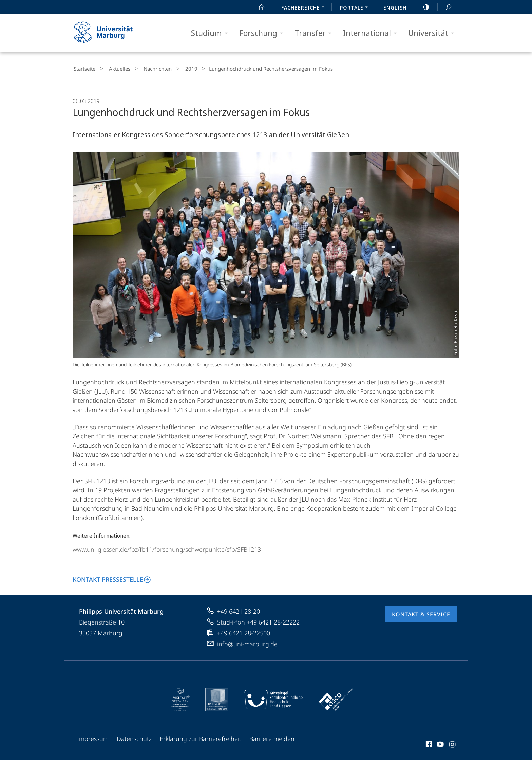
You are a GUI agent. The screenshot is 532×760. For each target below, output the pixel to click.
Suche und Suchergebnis (445, 7)
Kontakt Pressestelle (108, 578)
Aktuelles (114, 68)
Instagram (453, 744)
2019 (176, 68)
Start (258, 7)
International (372, 33)
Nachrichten (147, 68)
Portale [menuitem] (356, 8)
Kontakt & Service (421, 613)
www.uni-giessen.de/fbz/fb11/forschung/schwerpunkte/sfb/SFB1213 (167, 548)
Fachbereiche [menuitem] (305, 8)
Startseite (83, 68)
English (395, 7)
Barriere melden (272, 737)
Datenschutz (134, 737)
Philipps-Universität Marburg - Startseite (109, 33)
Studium (212, 33)
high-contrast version (422, 7)
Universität (433, 33)
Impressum (93, 737)
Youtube (440, 744)
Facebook (428, 744)
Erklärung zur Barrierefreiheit (201, 737)
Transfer (315, 33)
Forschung (263, 33)
